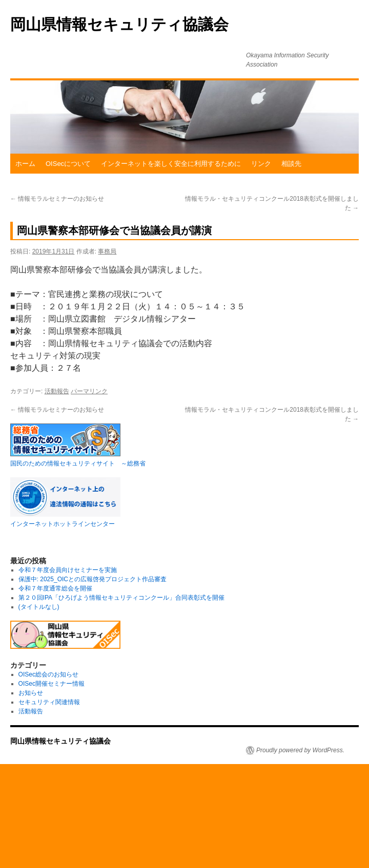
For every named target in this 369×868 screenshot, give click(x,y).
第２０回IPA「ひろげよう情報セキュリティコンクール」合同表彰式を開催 (121, 598)
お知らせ (31, 693)
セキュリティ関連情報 (49, 702)
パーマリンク (89, 391)
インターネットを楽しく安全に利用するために (171, 164)
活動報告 (57, 391)
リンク (261, 164)
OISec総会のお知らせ (48, 674)
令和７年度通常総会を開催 (55, 588)
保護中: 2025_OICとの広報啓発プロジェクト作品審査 (93, 579)
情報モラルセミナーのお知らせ (57, 199)
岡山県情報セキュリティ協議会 (119, 24)
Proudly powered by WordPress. (300, 750)
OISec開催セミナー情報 (52, 684)
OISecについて (68, 164)
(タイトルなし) (39, 607)
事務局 (107, 251)
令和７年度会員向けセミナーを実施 (68, 570)
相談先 (291, 164)
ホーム (25, 164)
